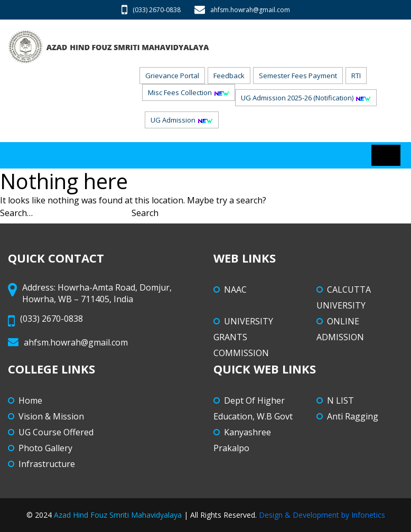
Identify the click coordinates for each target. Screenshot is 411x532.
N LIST (340, 400)
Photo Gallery (45, 448)
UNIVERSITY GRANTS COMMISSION (243, 337)
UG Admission (182, 120)
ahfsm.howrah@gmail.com (242, 10)
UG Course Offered (56, 432)
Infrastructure (47, 464)
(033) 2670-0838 (151, 10)
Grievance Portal (172, 76)
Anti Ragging (353, 416)
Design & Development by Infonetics (322, 515)
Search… (16, 213)
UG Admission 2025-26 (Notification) (306, 98)
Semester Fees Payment (298, 76)
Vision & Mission (51, 416)
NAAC (235, 290)
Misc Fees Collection (189, 92)
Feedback (229, 76)
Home (30, 400)
